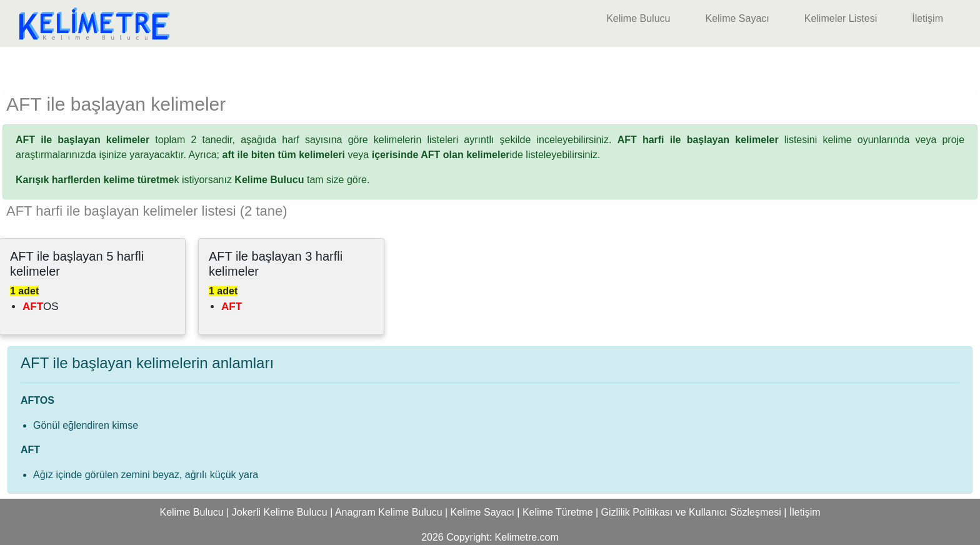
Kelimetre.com (527, 537)
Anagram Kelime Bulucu (389, 512)
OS (41, 307)
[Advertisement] (490, 66)
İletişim (927, 18)
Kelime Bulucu (638, 18)
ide (447, 155)
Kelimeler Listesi (841, 18)
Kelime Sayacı (737, 18)
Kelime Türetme (558, 512)
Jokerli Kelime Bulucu (280, 512)
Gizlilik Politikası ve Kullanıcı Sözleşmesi (691, 512)
